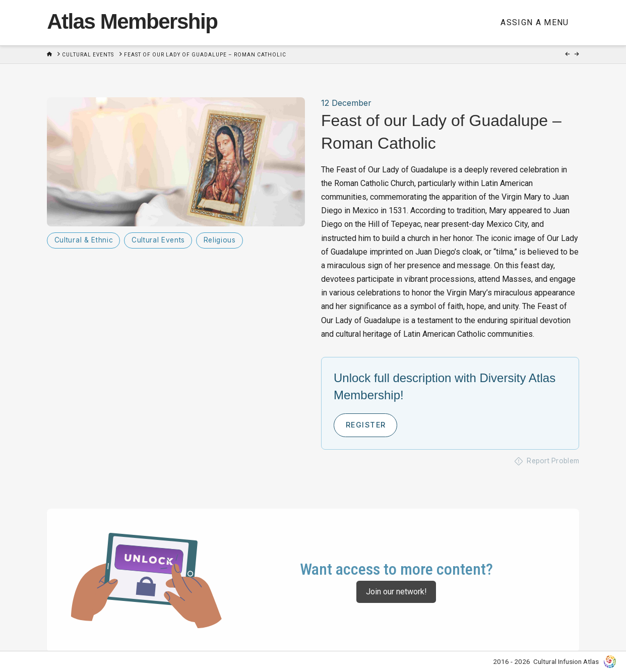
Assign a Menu (535, 22)
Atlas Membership (132, 22)
